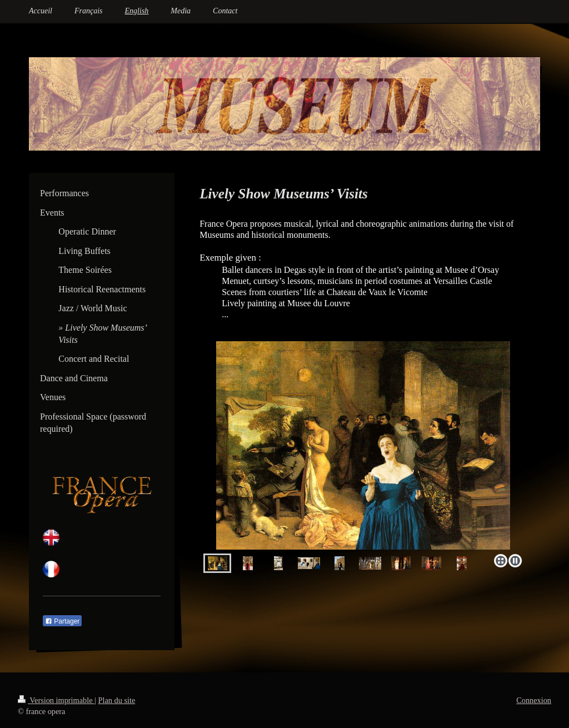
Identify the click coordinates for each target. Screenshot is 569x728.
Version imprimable (56, 700)
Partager (62, 621)
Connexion (534, 700)
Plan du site (117, 700)
